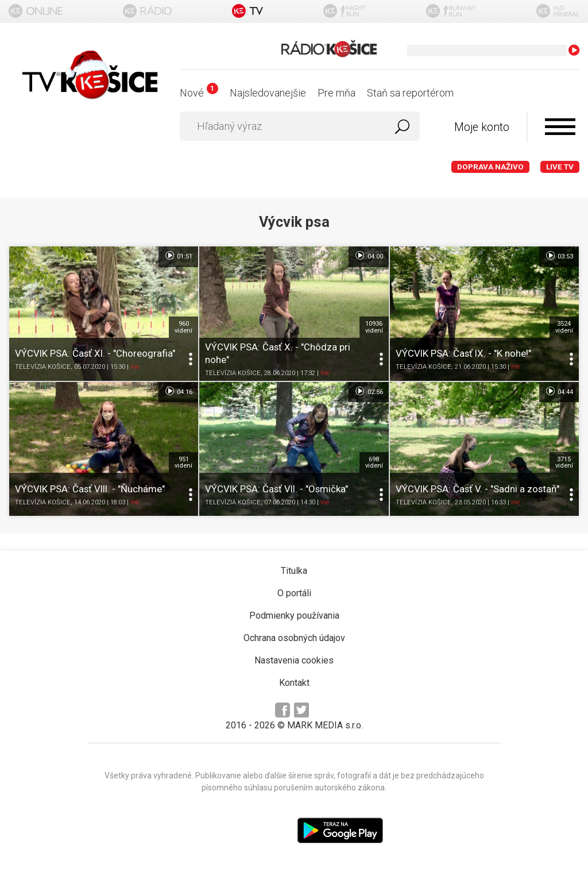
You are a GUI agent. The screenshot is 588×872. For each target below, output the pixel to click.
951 (183, 462)
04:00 (368, 256)
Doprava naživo (490, 167)
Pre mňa (336, 93)
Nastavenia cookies (294, 660)
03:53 (559, 256)
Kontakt (294, 683)
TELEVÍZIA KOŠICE (43, 367)
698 (374, 462)
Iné (135, 367)
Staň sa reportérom (410, 93)
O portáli (294, 593)
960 (183, 327)
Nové (199, 93)
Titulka (294, 571)
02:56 (368, 391)
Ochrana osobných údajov (294, 638)
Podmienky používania (294, 616)
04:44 (559, 391)
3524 (564, 327)
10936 (374, 327)
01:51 (178, 256)
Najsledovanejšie (268, 93)
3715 (564, 462)
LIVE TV (560, 167)
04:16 (178, 391)
